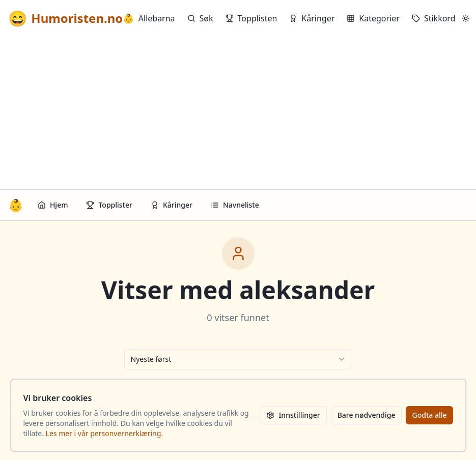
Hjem (53, 205)
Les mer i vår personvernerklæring (104, 433)
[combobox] (238, 359)
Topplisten (251, 18)
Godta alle (429, 415)
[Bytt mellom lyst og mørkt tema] (466, 18)
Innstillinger (293, 415)
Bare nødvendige (367, 415)
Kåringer (312, 18)
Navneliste (235, 205)
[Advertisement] (238, 113)
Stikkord (434, 18)
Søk (200, 18)
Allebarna (149, 18)
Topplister (109, 205)
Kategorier (373, 18)
